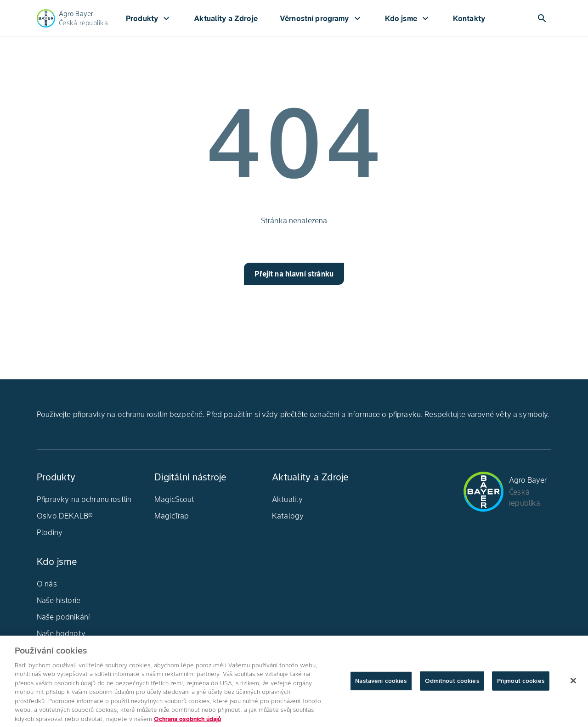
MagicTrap (172, 516)
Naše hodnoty (61, 633)
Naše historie (59, 600)
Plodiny (50, 532)
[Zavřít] (573, 684)
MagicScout (175, 499)
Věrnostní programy (321, 18)
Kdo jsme (408, 18)
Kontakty (469, 18)
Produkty (149, 18)
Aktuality (287, 499)
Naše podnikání (63, 617)
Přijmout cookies (521, 684)
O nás (47, 584)
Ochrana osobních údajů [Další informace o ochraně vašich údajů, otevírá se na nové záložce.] (187, 722)
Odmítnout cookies (452, 684)
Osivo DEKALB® (65, 516)
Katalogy (288, 516)
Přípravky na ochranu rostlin (84, 499)
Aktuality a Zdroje (226, 18)
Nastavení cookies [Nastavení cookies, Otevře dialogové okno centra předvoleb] (381, 684)
